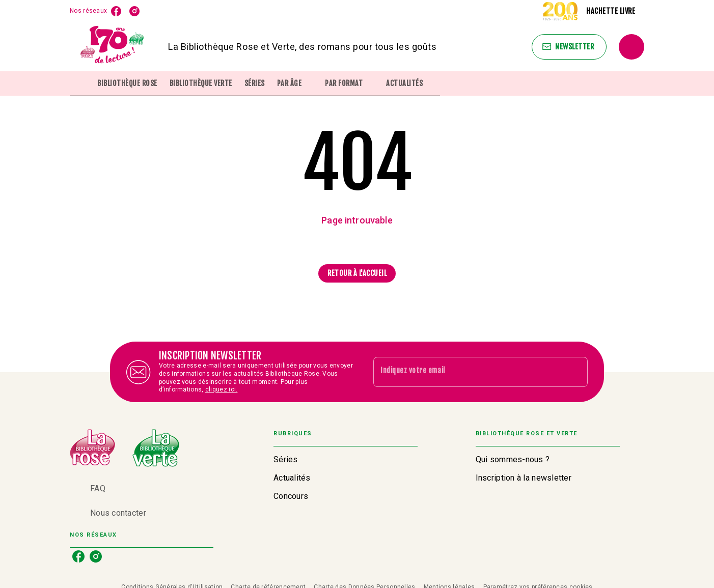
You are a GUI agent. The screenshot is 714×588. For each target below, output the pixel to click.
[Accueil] (113, 47)
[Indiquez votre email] (468, 372)
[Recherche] (631, 47)
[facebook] (116, 11)
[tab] (80, 83)
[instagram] (134, 11)
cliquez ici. (222, 390)
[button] (569, 47)
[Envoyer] (575, 372)
